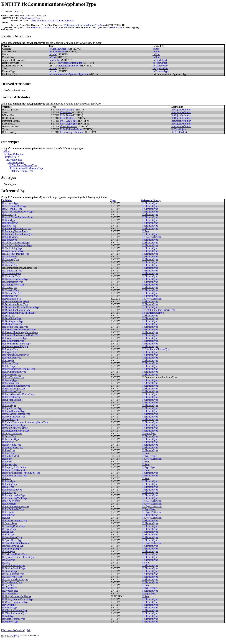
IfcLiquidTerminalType (14, 415)
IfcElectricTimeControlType (16, 347)
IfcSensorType (9, 527)
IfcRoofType (9, 519)
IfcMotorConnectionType (15, 432)
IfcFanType (8, 364)
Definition (7, 204)
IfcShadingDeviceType (14, 530)
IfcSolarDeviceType (12, 541)
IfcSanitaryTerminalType (15, 524)
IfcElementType (113, 31)
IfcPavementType (11, 443)
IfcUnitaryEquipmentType (15, 606)
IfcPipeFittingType (12, 448)
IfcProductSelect (11, 460)
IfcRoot (156, 52)
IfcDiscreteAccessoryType (15, 305)
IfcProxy (7, 482)
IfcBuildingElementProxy (15, 235)
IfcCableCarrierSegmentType (17, 249)
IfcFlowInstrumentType (14, 375)
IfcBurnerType (10, 243)
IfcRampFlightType (12, 493)
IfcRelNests (66, 116)
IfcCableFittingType (12, 252)
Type (113, 204)
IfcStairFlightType (11, 552)
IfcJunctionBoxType (12, 404)
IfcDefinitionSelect (12, 302)
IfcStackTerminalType (13, 550)
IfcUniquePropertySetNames (17, 600)
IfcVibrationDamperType (15, 614)
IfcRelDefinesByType (71, 133)
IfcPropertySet (9, 468)
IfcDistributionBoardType (15, 308)
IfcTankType (9, 564)
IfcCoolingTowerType (13, 288)
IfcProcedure (9, 457)
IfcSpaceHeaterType (12, 544)
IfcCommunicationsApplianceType (28, 17)
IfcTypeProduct (160, 69)
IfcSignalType (9, 533)
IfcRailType (8, 491)
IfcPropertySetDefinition (70, 67)
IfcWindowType (10, 625)
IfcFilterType (9, 370)
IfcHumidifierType (12, 395)
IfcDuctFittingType (12, 322)
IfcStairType (8, 555)
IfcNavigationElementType (16, 434)
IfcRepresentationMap (70, 69)
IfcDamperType (10, 300)
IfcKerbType (9, 406)
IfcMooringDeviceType (14, 429)
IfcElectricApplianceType (15, 331)
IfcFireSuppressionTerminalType (19, 373)
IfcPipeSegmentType (13, 451)
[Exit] (29, 634)
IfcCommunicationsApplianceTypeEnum (52, 22)
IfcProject (7, 462)
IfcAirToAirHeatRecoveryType (18, 215)
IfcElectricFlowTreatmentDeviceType (21, 339)
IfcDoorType (9, 319)
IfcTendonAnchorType (14, 569)
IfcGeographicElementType (16, 389)
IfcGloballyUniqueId (59, 52)
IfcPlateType (9, 454)
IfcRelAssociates (68, 130)
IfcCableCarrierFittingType (16, 246)
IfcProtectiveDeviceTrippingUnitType (21, 477)
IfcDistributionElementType (23, 169)
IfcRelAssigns (67, 113)
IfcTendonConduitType (14, 572)
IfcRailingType (10, 488)
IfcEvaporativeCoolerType (15, 359)
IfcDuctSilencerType (13, 328)
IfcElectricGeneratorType (15, 342)
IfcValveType (9, 609)
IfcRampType (9, 496)
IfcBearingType (10, 227)
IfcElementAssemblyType (15, 350)
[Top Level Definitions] (13, 634)
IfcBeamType (9, 224)
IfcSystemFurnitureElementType (19, 561)
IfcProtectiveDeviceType (15, 479)
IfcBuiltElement (10, 241)
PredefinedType (19, 22)
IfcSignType (8, 535)
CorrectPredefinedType (24, 28)
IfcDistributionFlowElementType (27, 172)
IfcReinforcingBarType (14, 499)
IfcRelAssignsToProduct (72, 136)
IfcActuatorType (10, 207)
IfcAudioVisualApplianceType (18, 221)
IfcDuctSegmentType (13, 325)
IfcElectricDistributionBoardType (19, 333)
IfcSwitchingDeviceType (15, 558)
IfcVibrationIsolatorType (15, 617)
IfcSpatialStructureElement (16, 547)
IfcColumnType (10, 269)
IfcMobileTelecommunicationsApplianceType (25, 426)
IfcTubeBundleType (12, 586)
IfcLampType (9, 409)
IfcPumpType (9, 485)
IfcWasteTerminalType (14, 623)
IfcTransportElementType (15, 583)
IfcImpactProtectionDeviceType (18, 398)
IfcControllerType (11, 280)
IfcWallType (8, 620)
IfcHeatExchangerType (14, 392)
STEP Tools (14, 639)
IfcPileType (8, 446)
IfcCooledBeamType (13, 286)
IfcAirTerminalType (12, 213)
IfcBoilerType (9, 229)
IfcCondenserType (11, 277)
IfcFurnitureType (11, 387)
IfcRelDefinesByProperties (16, 510)
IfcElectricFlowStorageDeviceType (20, 336)
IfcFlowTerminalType (29, 19)
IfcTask (6, 566)
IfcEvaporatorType (12, 361)
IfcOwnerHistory (57, 55)
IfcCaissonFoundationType (16, 257)
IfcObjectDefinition (181, 113)
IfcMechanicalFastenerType (16, 418)
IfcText (52, 61)
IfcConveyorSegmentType (15, 283)
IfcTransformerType (12, 580)
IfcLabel (53, 58)
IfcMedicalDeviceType (14, 420)
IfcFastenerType (10, 367)
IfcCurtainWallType (12, 297)
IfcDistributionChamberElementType (21, 311)
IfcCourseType (10, 291)
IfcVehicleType (10, 611)
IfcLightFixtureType (12, 412)
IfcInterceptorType (12, 401)
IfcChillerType (10, 260)
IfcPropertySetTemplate (14, 474)
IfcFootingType (10, 384)
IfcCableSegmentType (13, 255)
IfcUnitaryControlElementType (18, 603)
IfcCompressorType (12, 274)
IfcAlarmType (9, 218)
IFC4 (16, 12)
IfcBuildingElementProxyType (18, 238)
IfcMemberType (10, 423)
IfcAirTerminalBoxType (14, 210)
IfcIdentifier (55, 64)
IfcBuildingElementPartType (17, 232)
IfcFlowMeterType (12, 378)
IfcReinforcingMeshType (15, 502)
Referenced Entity (151, 204)
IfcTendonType (10, 575)
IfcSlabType (8, 538)
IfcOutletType (9, 440)
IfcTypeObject (160, 64)
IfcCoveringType (11, 294)
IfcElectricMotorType (13, 345)
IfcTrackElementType (13, 578)
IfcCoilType (8, 266)
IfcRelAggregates (69, 125)
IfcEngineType (10, 356)
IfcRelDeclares (67, 122)
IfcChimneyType (11, 263)
